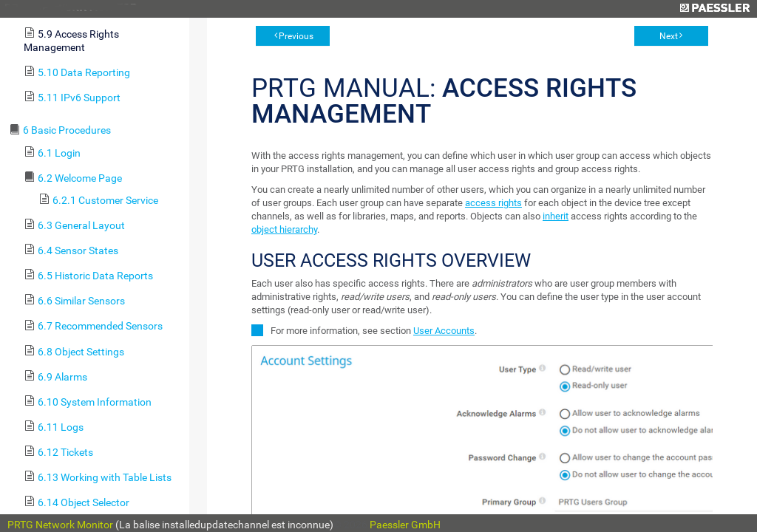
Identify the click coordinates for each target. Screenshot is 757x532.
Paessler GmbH (405, 525)
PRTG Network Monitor (60, 525)
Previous (296, 36)
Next (669, 36)
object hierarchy (284, 229)
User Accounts (444, 331)
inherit (556, 216)
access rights (493, 203)
